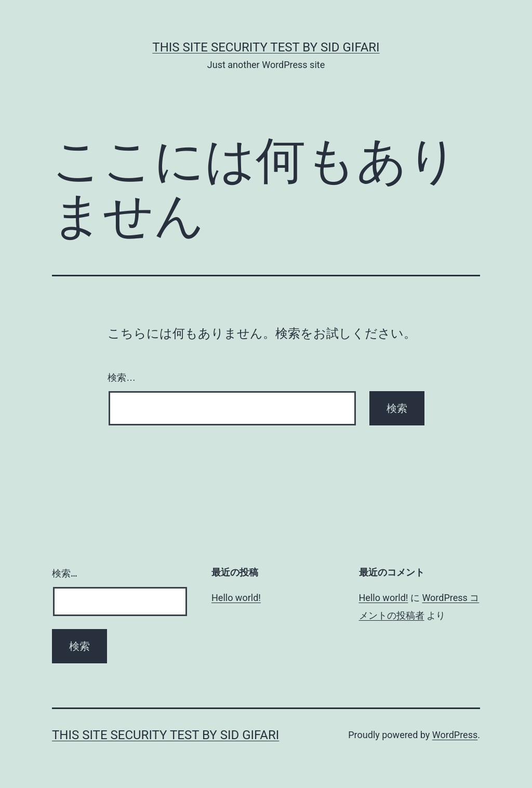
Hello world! (236, 598)
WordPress (455, 735)
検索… (122, 378)
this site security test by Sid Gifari (266, 47)
